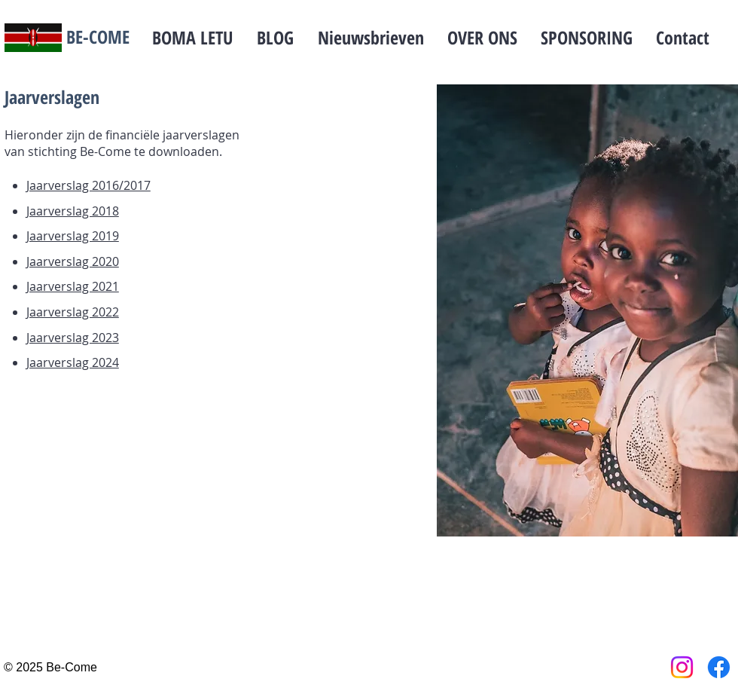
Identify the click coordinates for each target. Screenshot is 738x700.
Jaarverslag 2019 (73, 236)
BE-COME (98, 37)
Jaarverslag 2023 (73, 338)
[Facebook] (719, 667)
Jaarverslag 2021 (73, 286)
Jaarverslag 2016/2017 (88, 185)
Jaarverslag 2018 (73, 211)
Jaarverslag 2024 (73, 362)
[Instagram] (682, 667)
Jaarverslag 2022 (73, 312)
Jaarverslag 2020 (73, 261)
